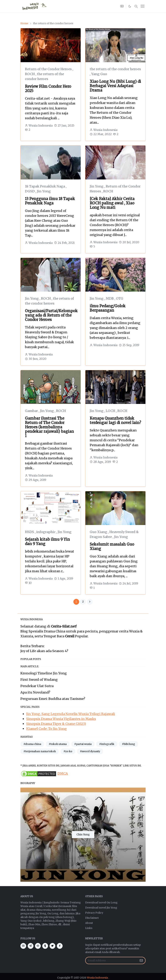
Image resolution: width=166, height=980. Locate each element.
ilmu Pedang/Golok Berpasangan (108, 308)
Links (89, 928)
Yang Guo (99, 74)
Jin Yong (44, 191)
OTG (120, 298)
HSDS (30, 532)
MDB (110, 298)
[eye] (38, 946)
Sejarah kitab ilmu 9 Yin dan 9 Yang (47, 542)
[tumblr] (45, 946)
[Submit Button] (141, 960)
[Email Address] (111, 960)
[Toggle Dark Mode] (130, 6)
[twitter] (52, 946)
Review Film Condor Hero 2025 (48, 89)
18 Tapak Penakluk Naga (45, 186)
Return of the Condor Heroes (49, 69)
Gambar (32, 411)
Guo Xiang (99, 532)
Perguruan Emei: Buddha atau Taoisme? (53, 699)
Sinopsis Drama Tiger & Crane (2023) (56, 724)
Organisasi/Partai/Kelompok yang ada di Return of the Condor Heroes (51, 315)
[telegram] (31, 946)
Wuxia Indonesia (97, 978)
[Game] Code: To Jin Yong (47, 729)
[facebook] (60, 946)
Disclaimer (92, 918)
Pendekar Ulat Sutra (37, 686)
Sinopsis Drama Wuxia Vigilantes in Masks (61, 719)
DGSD (30, 191)
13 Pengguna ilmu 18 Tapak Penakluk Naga (50, 201)
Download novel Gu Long (101, 902)
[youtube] (122, 6)
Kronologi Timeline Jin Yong (44, 673)
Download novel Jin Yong (101, 908)
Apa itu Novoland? (35, 692)
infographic (46, 532)
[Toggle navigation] (143, 6)
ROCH (30, 74)
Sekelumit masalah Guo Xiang (112, 546)
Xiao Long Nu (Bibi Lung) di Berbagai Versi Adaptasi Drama (115, 86)
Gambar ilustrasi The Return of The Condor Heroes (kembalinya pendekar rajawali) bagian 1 (49, 427)
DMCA (63, 773)
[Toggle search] (136, 6)
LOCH (111, 411)
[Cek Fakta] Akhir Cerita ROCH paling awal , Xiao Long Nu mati (112, 203)
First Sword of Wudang (39, 680)
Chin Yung (83, 834)
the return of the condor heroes (115, 69)
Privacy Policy (94, 913)
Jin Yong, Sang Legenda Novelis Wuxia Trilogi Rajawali (71, 714)
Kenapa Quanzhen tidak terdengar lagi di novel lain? (115, 420)
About (89, 923)
